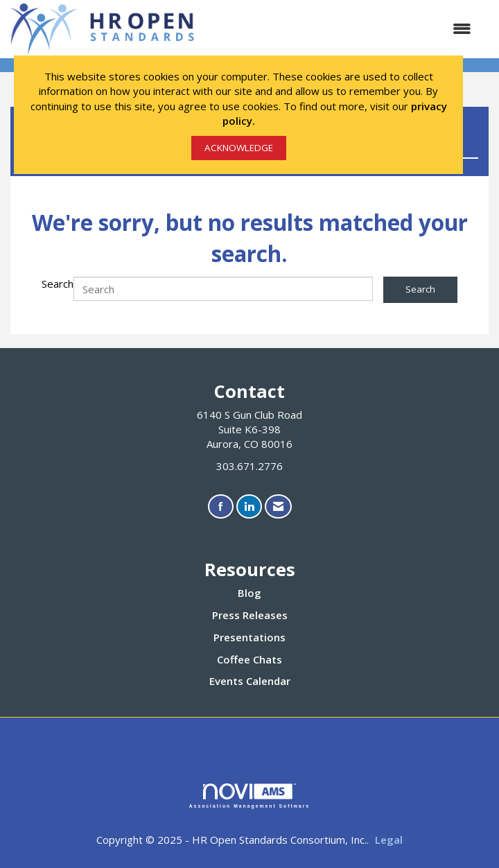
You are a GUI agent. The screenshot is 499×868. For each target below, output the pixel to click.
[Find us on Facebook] (221, 506)
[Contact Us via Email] (278, 506)
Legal (389, 840)
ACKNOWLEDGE (239, 148)
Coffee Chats (249, 659)
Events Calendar (250, 681)
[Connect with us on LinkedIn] (249, 506)
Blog (249, 593)
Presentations (249, 637)
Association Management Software (250, 796)
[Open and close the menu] (342, 29)
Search (58, 284)
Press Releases (250, 615)
